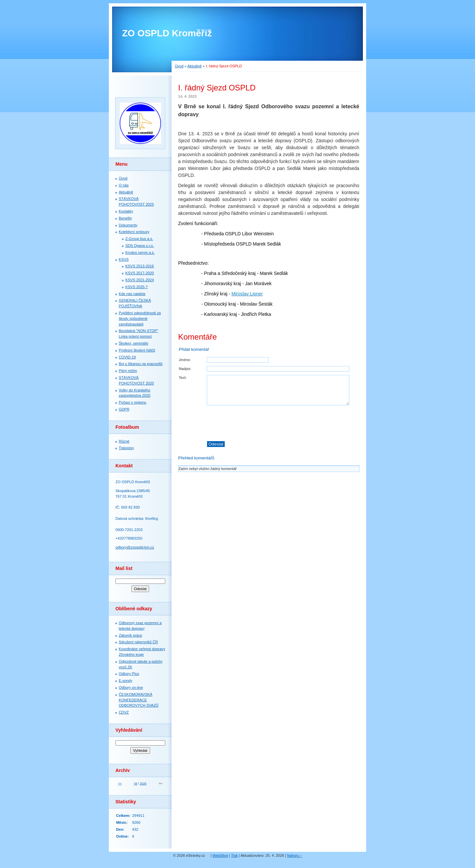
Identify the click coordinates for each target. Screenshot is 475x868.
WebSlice (221, 855)
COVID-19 (127, 357)
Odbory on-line (131, 687)
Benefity (125, 218)
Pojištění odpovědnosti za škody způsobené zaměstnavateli (140, 318)
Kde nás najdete (132, 294)
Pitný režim (128, 371)
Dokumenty (128, 225)
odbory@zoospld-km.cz (135, 547)
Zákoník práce (130, 635)
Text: (183, 378)
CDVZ (124, 712)
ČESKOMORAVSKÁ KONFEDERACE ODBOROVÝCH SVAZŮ (139, 700)
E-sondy (126, 681)
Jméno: (185, 360)
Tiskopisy (126, 448)
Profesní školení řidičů (137, 350)
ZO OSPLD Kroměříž (167, 33)
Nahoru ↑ (294, 855)
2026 (143, 784)
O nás (124, 185)
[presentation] (283, 423)
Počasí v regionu (132, 402)
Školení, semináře (134, 343)
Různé (124, 441)
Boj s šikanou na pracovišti (141, 364)
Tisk (235, 855)
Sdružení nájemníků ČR (138, 642)
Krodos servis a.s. (140, 252)
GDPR (124, 409)
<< (120, 784)
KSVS (124, 259)
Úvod (179, 66)
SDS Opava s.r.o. (140, 246)
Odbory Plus (129, 674)
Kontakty (126, 211)
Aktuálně (195, 66)
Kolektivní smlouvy (134, 232)
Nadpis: (185, 369)
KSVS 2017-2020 (140, 273)
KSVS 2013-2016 (140, 266)
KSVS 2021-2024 (140, 280)
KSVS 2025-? (137, 287)
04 (136, 784)
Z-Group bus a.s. (139, 239)
